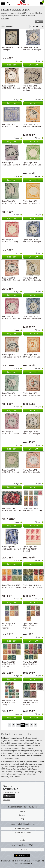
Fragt (22, 836)
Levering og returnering (22, 832)
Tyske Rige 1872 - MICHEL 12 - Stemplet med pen (32, 88)
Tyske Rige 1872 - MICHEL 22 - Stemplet (32, 279)
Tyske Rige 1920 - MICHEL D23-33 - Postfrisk (9, 664)
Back (14, 725)
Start (10, 725)
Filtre (39, 21)
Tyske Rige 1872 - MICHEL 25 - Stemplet (11, 317)
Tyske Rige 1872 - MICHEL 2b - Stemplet (11, 394)
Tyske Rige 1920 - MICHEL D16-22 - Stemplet (31, 626)
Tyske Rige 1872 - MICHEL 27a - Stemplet (11, 356)
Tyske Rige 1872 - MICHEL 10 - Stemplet (32, 48)
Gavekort (22, 815)
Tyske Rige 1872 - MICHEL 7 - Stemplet (10, 471)
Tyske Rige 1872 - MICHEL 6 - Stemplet (32, 433)
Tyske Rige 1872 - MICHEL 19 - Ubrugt (10, 241)
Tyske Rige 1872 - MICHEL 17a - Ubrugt (32, 164)
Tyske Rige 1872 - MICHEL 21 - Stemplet (11, 279)
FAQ (22, 819)
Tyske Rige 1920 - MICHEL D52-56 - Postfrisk (31, 702)
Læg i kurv (12, 65)
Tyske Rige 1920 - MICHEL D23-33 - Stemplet (31, 664)
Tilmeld (9, 796)
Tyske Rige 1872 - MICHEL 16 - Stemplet (11, 164)
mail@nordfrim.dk (26, 863)
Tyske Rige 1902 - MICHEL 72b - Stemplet (11, 548)
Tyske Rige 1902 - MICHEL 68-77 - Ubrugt (33, 509)
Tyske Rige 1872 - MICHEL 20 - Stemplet (32, 241)
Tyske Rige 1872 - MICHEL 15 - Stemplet (32, 125)
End (36, 725)
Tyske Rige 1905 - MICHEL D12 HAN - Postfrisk (31, 549)
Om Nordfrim (22, 850)
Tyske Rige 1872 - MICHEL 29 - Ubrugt (31, 356)
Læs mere (5, 19)
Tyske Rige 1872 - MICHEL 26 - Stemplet (32, 317)
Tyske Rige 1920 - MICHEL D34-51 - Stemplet (9, 702)
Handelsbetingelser (23, 829)
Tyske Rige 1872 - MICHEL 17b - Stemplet (11, 202)
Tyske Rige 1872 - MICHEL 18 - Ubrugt (31, 202)
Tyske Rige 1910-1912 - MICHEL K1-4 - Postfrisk (12, 586)
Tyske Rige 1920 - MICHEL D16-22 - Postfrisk (9, 626)
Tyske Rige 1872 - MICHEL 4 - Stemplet (10, 433)
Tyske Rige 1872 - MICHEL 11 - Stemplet (11, 87)
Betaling (22, 840)
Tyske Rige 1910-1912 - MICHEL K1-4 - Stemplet (33, 586)
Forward (31, 725)
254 (27, 725)
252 (18, 725)
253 (22, 725)
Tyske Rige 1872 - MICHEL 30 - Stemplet (32, 394)
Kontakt (22, 811)
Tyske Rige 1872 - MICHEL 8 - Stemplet (32, 471)
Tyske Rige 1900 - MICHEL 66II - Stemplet (11, 509)
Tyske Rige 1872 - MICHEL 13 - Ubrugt (10, 125)
